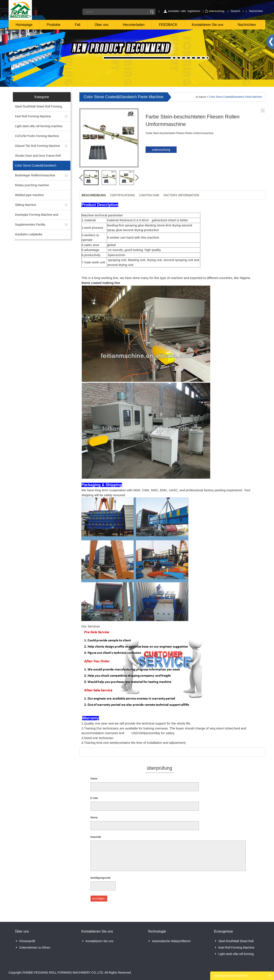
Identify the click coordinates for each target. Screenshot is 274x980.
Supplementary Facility (30, 224)
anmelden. (174, 11)
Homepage (24, 25)
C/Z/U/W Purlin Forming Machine (37, 136)
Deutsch (235, 11)
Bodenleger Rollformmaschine (35, 175)
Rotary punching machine (32, 185)
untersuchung (161, 150)
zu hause (201, 97)
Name (94, 779)
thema (94, 818)
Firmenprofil (27, 941)
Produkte (54, 25)
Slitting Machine (26, 205)
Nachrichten (256, 11)
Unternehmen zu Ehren (35, 948)
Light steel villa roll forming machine (39, 126)
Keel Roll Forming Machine (33, 116)
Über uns (102, 25)
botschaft (96, 837)
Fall (77, 25)
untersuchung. (217, 11)
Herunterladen (134, 25)
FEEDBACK (168, 25)
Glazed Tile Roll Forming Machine (37, 146)
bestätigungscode (101, 878)
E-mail (94, 798)
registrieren (194, 11)
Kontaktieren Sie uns (208, 25)
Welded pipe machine (29, 195)
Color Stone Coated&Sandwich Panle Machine (235, 97)
